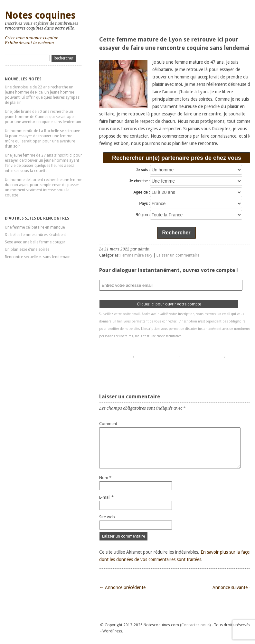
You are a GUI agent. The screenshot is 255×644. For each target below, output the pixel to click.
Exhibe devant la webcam (29, 43)
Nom (105, 478)
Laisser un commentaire (178, 255)
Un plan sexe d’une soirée (27, 249)
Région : (143, 215)
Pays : (144, 204)
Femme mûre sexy (136, 255)
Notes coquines (40, 15)
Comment (108, 424)
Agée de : (142, 192)
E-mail (106, 497)
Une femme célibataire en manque (35, 227)
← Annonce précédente (122, 587)
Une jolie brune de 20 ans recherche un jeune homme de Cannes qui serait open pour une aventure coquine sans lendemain (43, 117)
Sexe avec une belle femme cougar (35, 242)
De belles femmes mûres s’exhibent (35, 235)
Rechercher (176, 233)
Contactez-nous (195, 625)
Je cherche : (139, 181)
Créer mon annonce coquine (31, 38)
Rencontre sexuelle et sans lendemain (38, 257)
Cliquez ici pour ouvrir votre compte (169, 304)
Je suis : (143, 170)
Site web (107, 517)
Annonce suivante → (233, 587)
